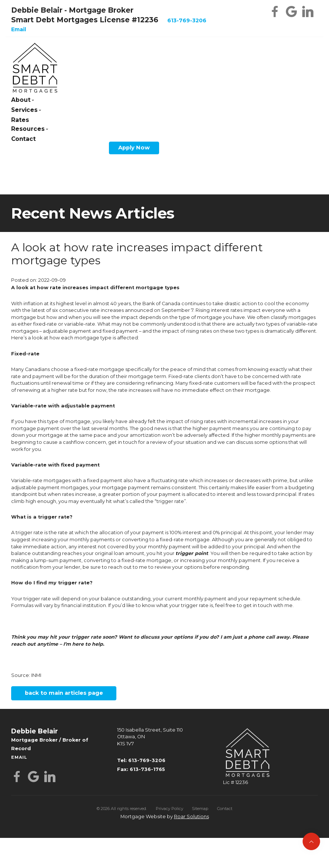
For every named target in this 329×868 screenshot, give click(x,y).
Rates (20, 120)
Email (19, 29)
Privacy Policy (170, 809)
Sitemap (200, 809)
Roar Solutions (191, 817)
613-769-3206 (187, 20)
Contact (23, 139)
